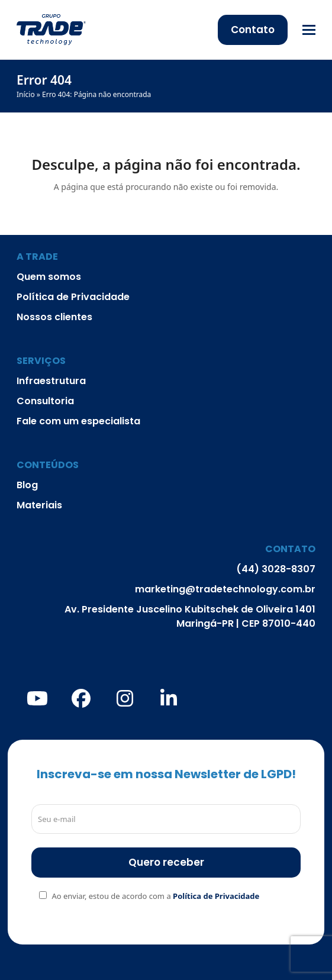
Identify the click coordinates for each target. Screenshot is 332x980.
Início (26, 94)
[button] (309, 30)
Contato (253, 30)
